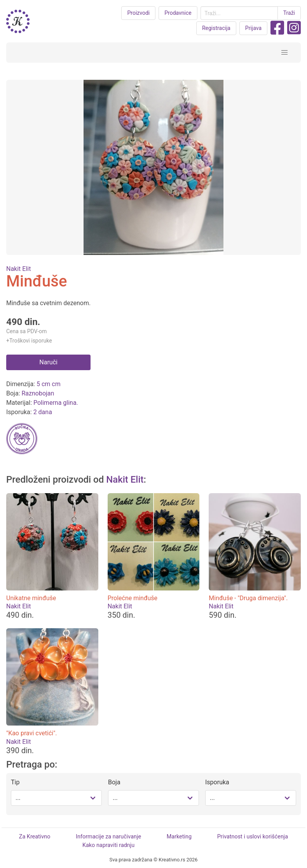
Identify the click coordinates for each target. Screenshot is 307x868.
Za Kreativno (35, 837)
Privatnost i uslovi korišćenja (253, 837)
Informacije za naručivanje (108, 837)
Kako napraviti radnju (108, 845)
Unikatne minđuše (31, 598)
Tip (15, 782)
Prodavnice (178, 13)
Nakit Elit (18, 269)
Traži (289, 13)
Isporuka (217, 782)
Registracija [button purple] (216, 28)
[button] (284, 53)
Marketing (179, 837)
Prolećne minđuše (133, 598)
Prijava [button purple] (253, 28)
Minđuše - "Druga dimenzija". (248, 598)
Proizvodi (138, 13)
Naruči (48, 362)
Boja (114, 782)
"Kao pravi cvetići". (32, 733)
